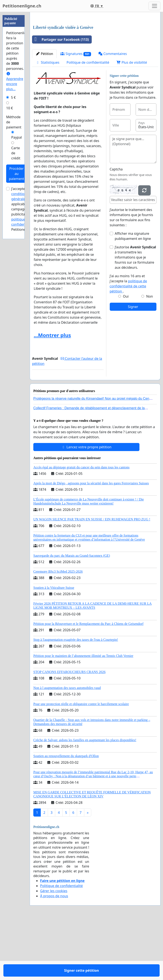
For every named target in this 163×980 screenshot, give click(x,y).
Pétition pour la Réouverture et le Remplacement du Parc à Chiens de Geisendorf (88, 683)
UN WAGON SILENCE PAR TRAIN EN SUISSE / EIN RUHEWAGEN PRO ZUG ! (92, 579)
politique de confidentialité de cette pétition (128, 346)
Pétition (44, 113)
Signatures (76, 113)
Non (150, 356)
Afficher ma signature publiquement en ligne (133, 295)
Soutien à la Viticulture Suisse (54, 647)
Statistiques (48, 122)
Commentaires (113, 113)
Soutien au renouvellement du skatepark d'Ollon (66, 815)
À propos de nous (54, 955)
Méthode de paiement (14, 122)
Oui (126, 356)
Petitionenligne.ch (22, 6)
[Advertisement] (95, 49)
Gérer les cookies (54, 950)
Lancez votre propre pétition (86, 506)
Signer (133, 366)
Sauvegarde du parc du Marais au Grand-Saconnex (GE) (72, 615)
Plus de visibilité (132, 122)
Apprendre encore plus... (15, 82)
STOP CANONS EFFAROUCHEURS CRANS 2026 (69, 731)
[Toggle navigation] (155, 6)
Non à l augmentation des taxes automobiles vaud (67, 747)
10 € (10, 108)
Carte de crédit (16, 153)
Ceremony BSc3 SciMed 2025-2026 (58, 631)
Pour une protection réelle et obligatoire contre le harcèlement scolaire (81, 763)
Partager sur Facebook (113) (61, 99)
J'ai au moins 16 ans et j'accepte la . (128, 343)
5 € (13, 97)
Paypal (17, 137)
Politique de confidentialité (88, 122)
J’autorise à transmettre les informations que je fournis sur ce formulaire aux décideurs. (136, 317)
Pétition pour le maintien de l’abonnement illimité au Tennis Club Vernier (83, 715)
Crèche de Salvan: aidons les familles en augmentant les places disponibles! (85, 799)
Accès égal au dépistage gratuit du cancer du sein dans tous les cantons (81, 527)
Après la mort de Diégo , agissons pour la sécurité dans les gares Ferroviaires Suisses (91, 543)
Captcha (116, 229)
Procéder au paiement (17, 174)
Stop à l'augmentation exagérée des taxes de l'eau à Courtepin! (76, 699)
